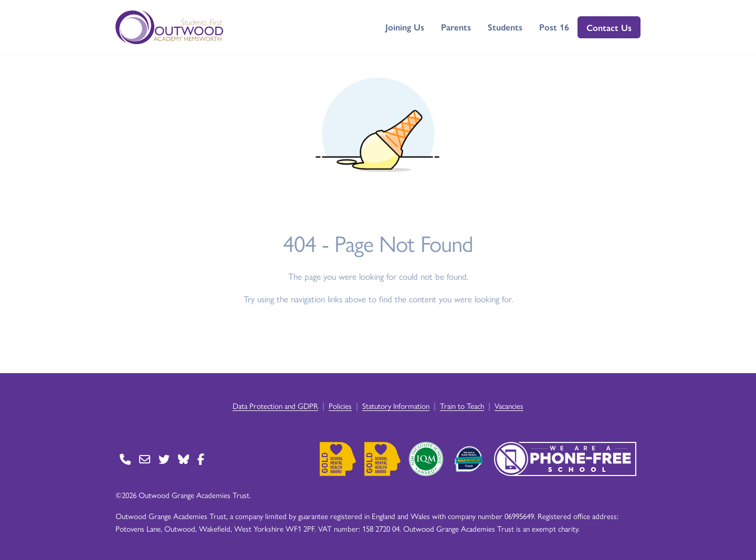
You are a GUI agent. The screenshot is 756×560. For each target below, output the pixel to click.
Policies (340, 405)
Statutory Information (396, 405)
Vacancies (509, 405)
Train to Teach (462, 405)
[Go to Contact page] (125, 459)
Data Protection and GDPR (275, 405)
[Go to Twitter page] (164, 459)
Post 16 (554, 27)
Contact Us (609, 27)
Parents (456, 27)
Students (505, 27)
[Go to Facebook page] (201, 459)
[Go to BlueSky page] (183, 459)
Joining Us (405, 27)
